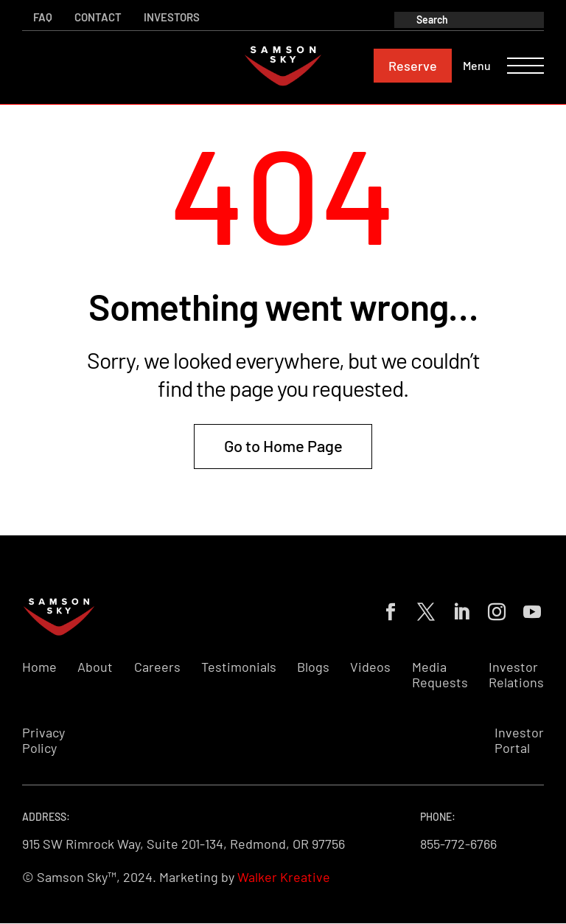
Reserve (413, 66)
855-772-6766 (458, 844)
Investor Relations (516, 675)
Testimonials (239, 667)
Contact (98, 17)
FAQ (43, 17)
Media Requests (440, 675)
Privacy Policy (43, 741)
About (95, 667)
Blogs (313, 667)
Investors (172, 17)
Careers (157, 667)
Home (39, 667)
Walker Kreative (284, 877)
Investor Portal (519, 741)
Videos (370, 667)
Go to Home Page (283, 445)
